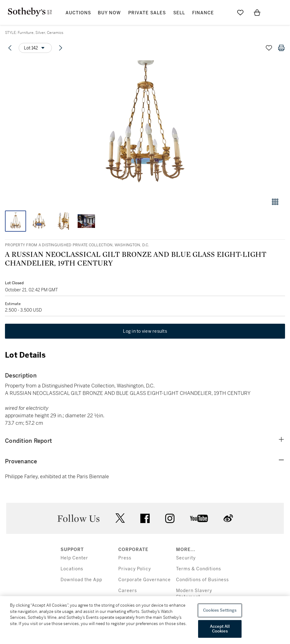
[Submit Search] (224, 12)
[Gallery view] (275, 202)
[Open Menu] (274, 13)
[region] (145, 620)
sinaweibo (228, 518)
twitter (120, 518)
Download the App (81, 580)
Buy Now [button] (109, 13)
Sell (179, 13)
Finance (203, 13)
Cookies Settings (220, 610)
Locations (72, 569)
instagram (170, 518)
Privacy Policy (135, 569)
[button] (145, 125)
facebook (145, 518)
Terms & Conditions (199, 569)
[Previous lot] (10, 48)
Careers (128, 591)
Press (125, 558)
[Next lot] (61, 48)
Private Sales (147, 13)
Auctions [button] (78, 13)
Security (186, 558)
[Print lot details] (281, 48)
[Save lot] (269, 48)
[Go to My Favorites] (240, 12)
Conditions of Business (202, 580)
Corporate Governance (145, 580)
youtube (199, 518)
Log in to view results (145, 331)
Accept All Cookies (220, 629)
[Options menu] (35, 48)
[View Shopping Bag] (257, 12)
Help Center (74, 558)
